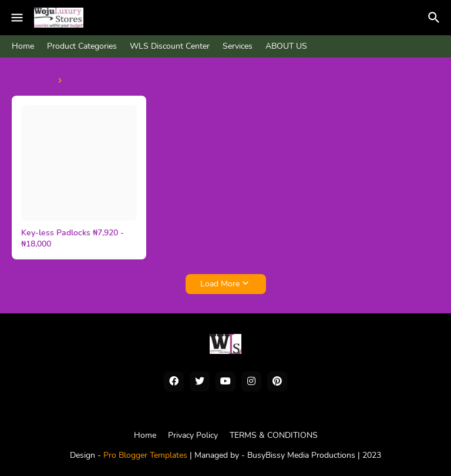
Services (238, 46)
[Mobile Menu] (17, 18)
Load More (220, 284)
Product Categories (82, 46)
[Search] (436, 18)
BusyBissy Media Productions (302, 455)
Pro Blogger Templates (145, 455)
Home (23, 46)
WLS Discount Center (170, 46)
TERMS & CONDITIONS (274, 435)
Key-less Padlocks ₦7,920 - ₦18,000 (73, 239)
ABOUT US (286, 46)
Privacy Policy (193, 435)
